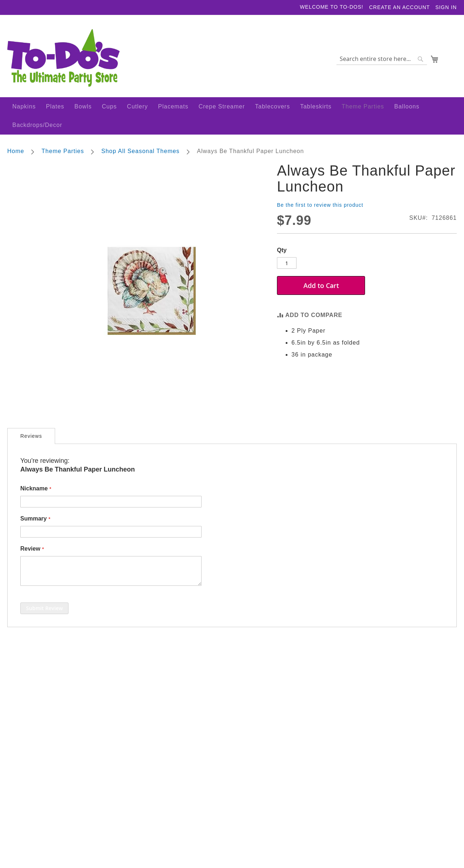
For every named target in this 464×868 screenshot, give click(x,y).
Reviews (31, 437)
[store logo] (64, 61)
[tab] (31, 437)
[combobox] (381, 61)
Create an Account (399, 7)
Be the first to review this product (320, 206)
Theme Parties (64, 153)
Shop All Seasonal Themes (142, 153)
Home (16, 153)
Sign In (446, 7)
